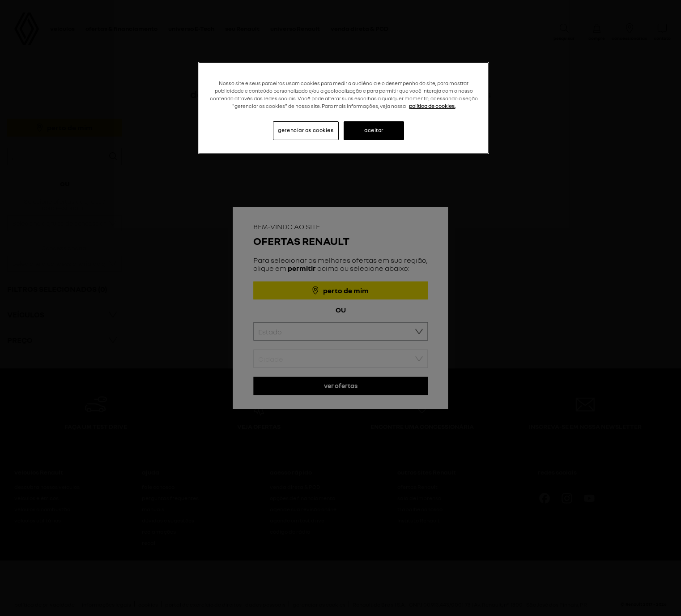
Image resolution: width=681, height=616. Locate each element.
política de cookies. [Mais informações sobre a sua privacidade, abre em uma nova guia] (432, 106)
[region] (344, 108)
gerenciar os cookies (306, 130)
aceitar (374, 130)
